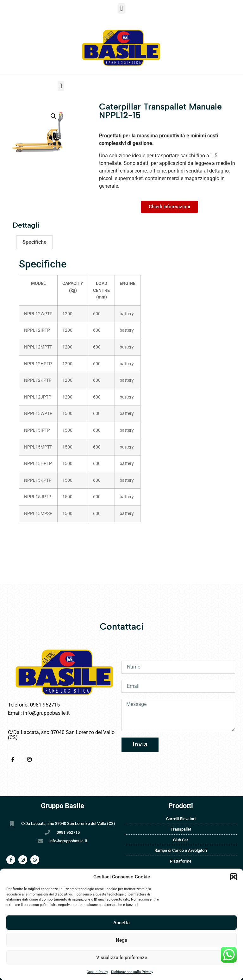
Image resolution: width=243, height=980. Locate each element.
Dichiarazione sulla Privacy (132, 972)
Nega (121, 940)
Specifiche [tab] (34, 242)
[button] (234, 877)
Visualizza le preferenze (122, 958)
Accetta (121, 923)
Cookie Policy (97, 972)
